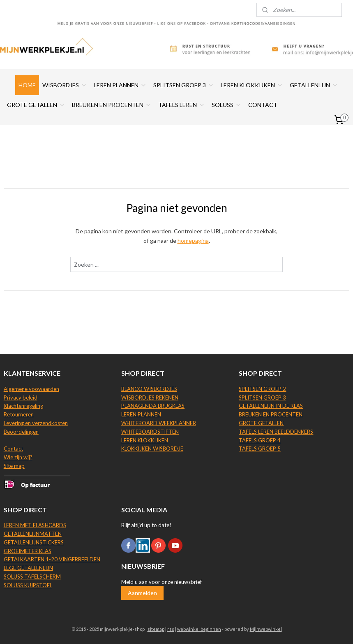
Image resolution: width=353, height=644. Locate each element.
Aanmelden (142, 593)
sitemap (156, 629)
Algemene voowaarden (31, 389)
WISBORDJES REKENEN (150, 398)
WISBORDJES (65, 85)
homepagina (193, 241)
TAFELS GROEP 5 (260, 449)
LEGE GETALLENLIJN (28, 568)
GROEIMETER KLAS (28, 551)
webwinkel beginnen (199, 629)
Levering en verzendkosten (36, 423)
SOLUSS (227, 105)
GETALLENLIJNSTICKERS (34, 542)
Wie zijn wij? (18, 457)
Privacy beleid (21, 398)
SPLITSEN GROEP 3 (184, 85)
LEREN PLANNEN (120, 85)
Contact (13, 449)
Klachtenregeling (23, 406)
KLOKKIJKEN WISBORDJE (152, 449)
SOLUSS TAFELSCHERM (32, 577)
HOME (27, 85)
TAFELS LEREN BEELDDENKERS (276, 432)
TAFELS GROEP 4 (260, 440)
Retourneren (19, 414)
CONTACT (263, 105)
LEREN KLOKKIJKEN (252, 85)
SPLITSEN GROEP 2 (262, 389)
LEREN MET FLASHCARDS (35, 525)
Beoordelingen (21, 432)
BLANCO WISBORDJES (149, 389)
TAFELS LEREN (182, 105)
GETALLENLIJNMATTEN (33, 534)
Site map (14, 466)
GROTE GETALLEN (36, 105)
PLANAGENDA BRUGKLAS (153, 406)
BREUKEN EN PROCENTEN (112, 105)
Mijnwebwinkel (266, 629)
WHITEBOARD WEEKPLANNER (159, 423)
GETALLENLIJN (314, 85)
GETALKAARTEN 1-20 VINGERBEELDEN (52, 559)
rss (171, 629)
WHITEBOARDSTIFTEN (150, 432)
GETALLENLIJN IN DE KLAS (271, 406)
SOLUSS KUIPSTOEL (28, 585)
